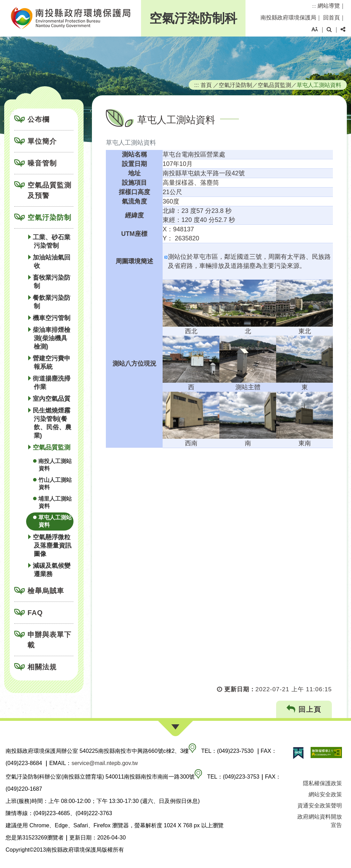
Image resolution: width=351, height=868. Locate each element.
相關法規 (42, 667)
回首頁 (331, 18)
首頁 (206, 85)
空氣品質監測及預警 (49, 190)
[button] (315, 30)
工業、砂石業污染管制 (52, 241)
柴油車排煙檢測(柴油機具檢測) (52, 338)
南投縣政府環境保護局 (288, 18)
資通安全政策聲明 (320, 806)
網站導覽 (329, 6)
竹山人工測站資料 (55, 484)
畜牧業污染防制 (52, 282)
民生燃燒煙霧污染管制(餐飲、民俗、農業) (52, 423)
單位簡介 (42, 141)
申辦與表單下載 (49, 640)
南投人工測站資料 (55, 465)
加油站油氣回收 (52, 262)
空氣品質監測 (52, 447)
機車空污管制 (52, 318)
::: (314, 6)
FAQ (35, 613)
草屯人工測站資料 (55, 521)
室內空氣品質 (52, 399)
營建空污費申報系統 (52, 363)
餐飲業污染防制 (52, 302)
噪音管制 (42, 163)
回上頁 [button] (304, 709)
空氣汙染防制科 (193, 18)
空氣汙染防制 (49, 217)
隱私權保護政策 (322, 783)
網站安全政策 (325, 794)
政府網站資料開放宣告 (320, 821)
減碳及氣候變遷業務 (52, 570)
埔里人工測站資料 (55, 502)
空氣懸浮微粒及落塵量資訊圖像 (52, 546)
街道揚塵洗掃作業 (52, 383)
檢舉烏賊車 (46, 591)
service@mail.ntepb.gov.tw (104, 763)
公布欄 (38, 119)
